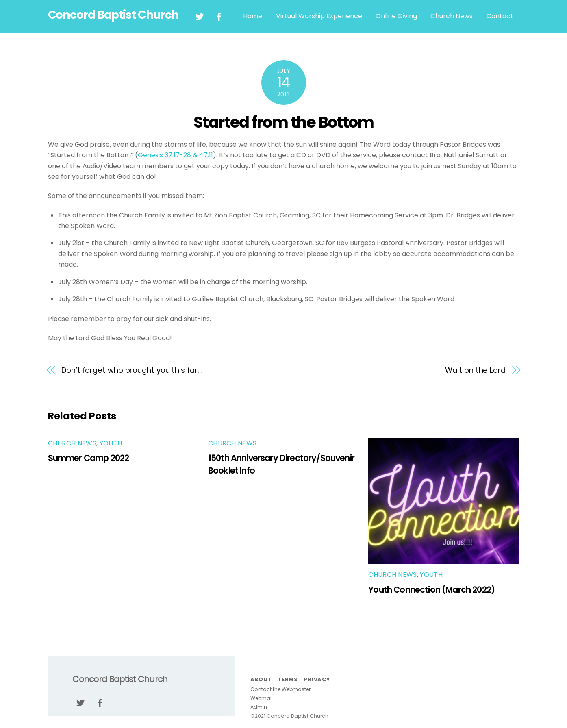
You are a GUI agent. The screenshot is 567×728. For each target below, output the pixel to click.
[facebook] (219, 16)
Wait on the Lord (475, 370)
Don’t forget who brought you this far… (132, 370)
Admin (259, 707)
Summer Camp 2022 (89, 458)
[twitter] (200, 16)
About (261, 679)
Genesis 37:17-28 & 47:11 (175, 155)
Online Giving (396, 16)
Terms (288, 679)
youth (111, 443)
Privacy (317, 679)
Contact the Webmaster (280, 689)
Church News (452, 16)
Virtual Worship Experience (319, 16)
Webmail (262, 698)
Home (253, 16)
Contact (500, 16)
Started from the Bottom (284, 122)
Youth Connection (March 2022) (431, 590)
